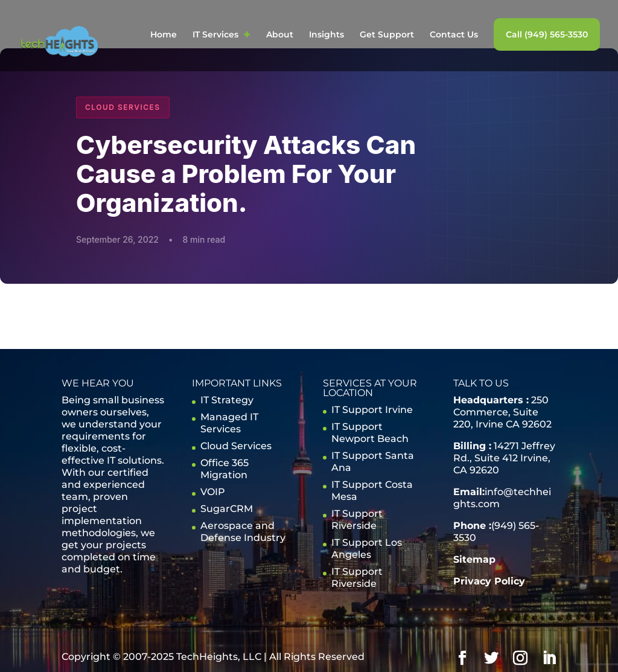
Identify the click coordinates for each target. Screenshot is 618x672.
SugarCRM (227, 509)
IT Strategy (227, 400)
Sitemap (474, 559)
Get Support (387, 35)
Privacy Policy (489, 581)
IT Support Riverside (357, 520)
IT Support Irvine (372, 410)
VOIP (213, 492)
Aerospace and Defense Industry (243, 532)
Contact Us (454, 35)
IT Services (215, 35)
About (280, 35)
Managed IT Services (229, 423)
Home (164, 35)
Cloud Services (236, 446)
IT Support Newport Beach (370, 433)
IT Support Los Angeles (367, 549)
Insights (327, 35)
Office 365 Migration (225, 469)
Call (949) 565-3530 (547, 34)
